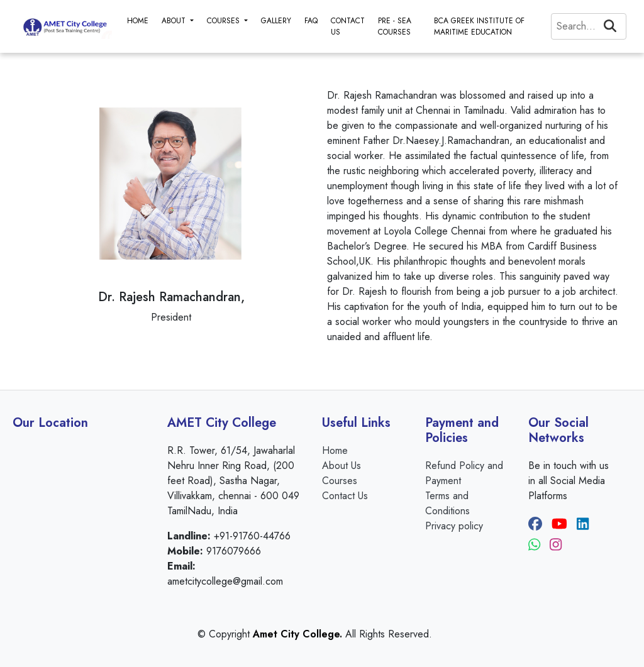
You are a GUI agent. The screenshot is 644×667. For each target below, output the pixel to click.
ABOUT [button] (175, 21)
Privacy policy (454, 526)
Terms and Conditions (447, 503)
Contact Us (345, 496)
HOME (138, 21)
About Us (341, 466)
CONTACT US (348, 26)
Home (335, 450)
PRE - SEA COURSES (395, 26)
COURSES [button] (225, 21)
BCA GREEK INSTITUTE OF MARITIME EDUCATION (479, 26)
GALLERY (276, 21)
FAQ (311, 21)
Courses (340, 481)
